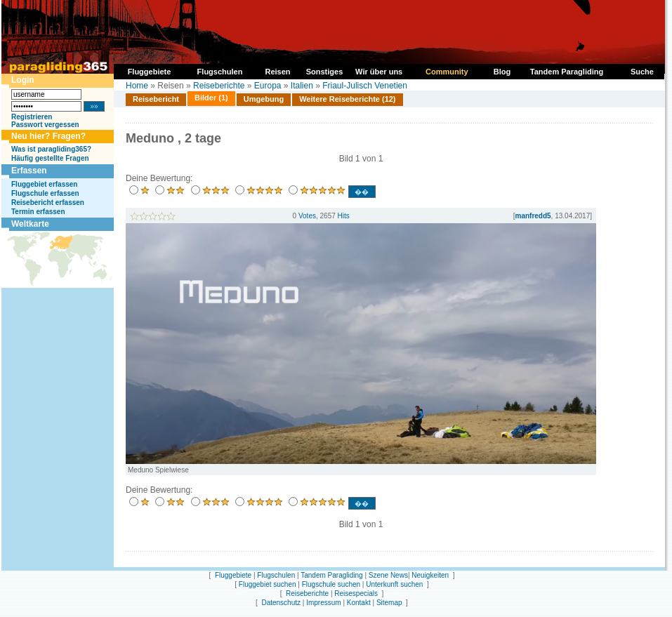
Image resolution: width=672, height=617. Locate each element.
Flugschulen (276, 575)
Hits (344, 216)
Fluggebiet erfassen (44, 184)
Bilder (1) (211, 98)
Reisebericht (156, 99)
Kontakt (359, 603)
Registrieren (32, 117)
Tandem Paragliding (331, 575)
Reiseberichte (219, 86)
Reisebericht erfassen (48, 203)
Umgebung (264, 99)
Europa (268, 86)
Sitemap (389, 603)
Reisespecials (356, 593)
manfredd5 (533, 216)
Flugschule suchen (331, 584)
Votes (307, 216)
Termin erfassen (38, 212)
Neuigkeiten (430, 575)
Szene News (388, 575)
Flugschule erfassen (45, 193)
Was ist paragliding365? (51, 149)
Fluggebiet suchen (268, 584)
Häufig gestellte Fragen (50, 158)
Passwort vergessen (45, 125)
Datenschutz (281, 603)
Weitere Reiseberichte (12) (347, 99)
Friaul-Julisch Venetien (365, 86)
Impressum (323, 603)
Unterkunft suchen (394, 584)
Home (137, 86)
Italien (302, 86)
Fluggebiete (233, 575)
